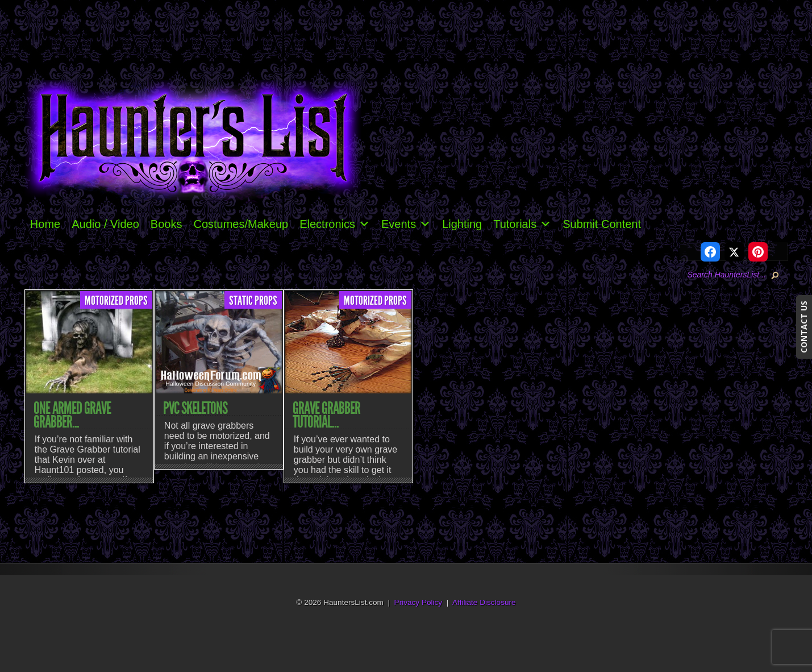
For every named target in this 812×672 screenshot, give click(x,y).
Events (406, 224)
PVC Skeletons (195, 408)
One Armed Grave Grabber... (72, 415)
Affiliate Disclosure (484, 602)
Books (166, 224)
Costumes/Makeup (241, 224)
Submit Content (602, 224)
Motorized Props (116, 301)
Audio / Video (105, 224)
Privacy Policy (419, 602)
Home (45, 224)
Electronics (335, 224)
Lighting (462, 224)
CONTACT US (804, 327)
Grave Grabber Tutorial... (326, 415)
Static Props (253, 301)
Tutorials (522, 224)
